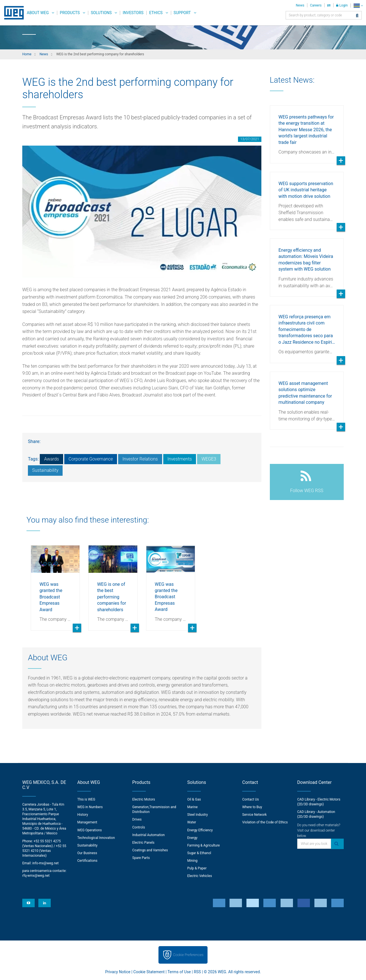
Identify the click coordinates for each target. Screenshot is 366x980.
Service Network (254, 815)
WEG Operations (90, 830)
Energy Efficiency (200, 830)
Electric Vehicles (200, 876)
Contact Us (251, 799)
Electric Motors (144, 799)
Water (192, 822)
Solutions (101, 13)
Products (70, 13)
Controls (139, 827)
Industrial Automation (148, 835)
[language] (358, 6)
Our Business (87, 853)
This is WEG (86, 799)
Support (182, 13)
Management (87, 822)
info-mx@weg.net (46, 863)
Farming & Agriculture (203, 845)
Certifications (87, 861)
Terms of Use (179, 972)
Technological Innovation (96, 838)
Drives (137, 819)
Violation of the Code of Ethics (265, 822)
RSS (197, 972)
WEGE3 (209, 459)
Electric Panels (143, 843)
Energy (192, 838)
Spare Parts (141, 858)
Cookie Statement (149, 972)
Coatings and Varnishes (150, 850)
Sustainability (45, 470)
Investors (133, 13)
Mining (192, 861)
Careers (316, 5)
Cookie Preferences (188, 955)
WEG (12, 13)
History (83, 815)
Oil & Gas (194, 799)
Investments (180, 459)
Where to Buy (252, 807)
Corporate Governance (91, 459)
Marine (192, 807)
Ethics (156, 13)
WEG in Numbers (90, 807)
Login (342, 5)
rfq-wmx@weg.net (36, 876)
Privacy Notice (118, 972)
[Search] (357, 16)
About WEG (38, 13)
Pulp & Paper (197, 868)
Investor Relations (140, 459)
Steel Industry (198, 815)
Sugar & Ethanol (199, 853)
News (300, 5)
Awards (51, 459)
